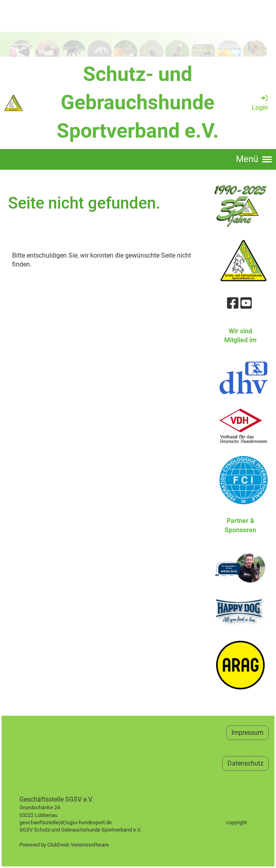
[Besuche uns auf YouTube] (246, 303)
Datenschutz (245, 763)
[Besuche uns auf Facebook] (233, 303)
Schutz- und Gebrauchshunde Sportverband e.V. (138, 102)
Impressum (247, 733)
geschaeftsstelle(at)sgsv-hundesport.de (75, 822)
